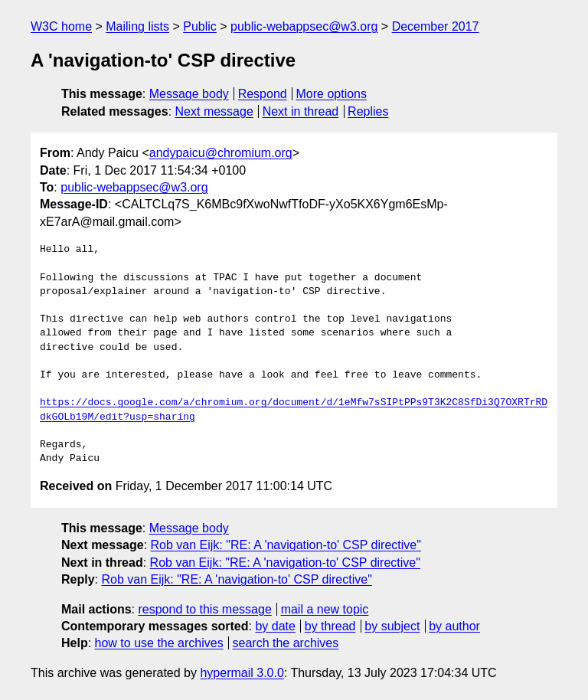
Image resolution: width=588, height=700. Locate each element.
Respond (263, 94)
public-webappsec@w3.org (304, 26)
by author (454, 626)
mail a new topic (325, 609)
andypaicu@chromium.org (221, 153)
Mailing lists (137, 26)
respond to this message (204, 609)
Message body (189, 94)
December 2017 (436, 26)
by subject (392, 626)
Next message (214, 111)
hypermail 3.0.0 (242, 673)
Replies (368, 111)
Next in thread (301, 111)
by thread (330, 626)
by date (275, 626)
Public (200, 26)
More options (332, 94)
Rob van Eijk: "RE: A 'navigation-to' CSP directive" (286, 545)
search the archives (286, 643)
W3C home (61, 26)
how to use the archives (159, 643)
